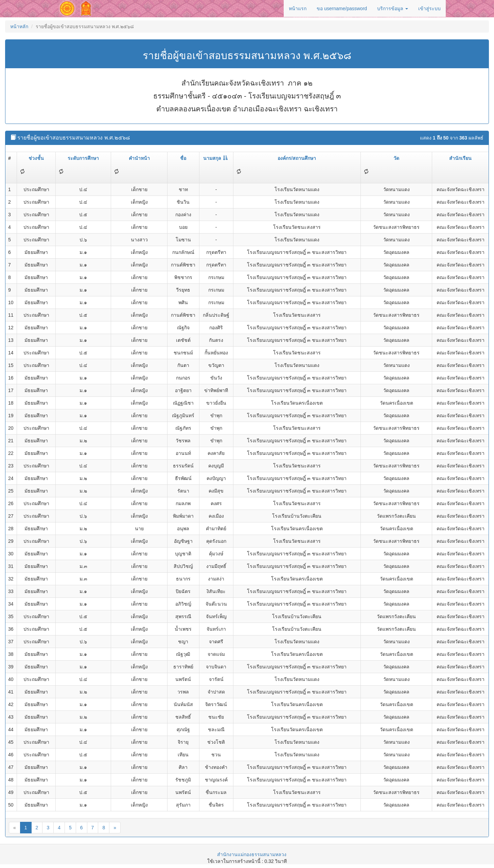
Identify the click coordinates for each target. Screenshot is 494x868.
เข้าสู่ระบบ (429, 8)
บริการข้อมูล (393, 8)
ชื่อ (183, 158)
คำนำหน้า (139, 158)
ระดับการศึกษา (83, 158)
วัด (396, 158)
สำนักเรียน (460, 158)
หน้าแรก (298, 8)
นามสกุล (215, 158)
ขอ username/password (342, 8)
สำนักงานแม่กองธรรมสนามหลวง (252, 854)
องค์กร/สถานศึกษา (297, 158)
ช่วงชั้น (36, 158)
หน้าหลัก (19, 26)
